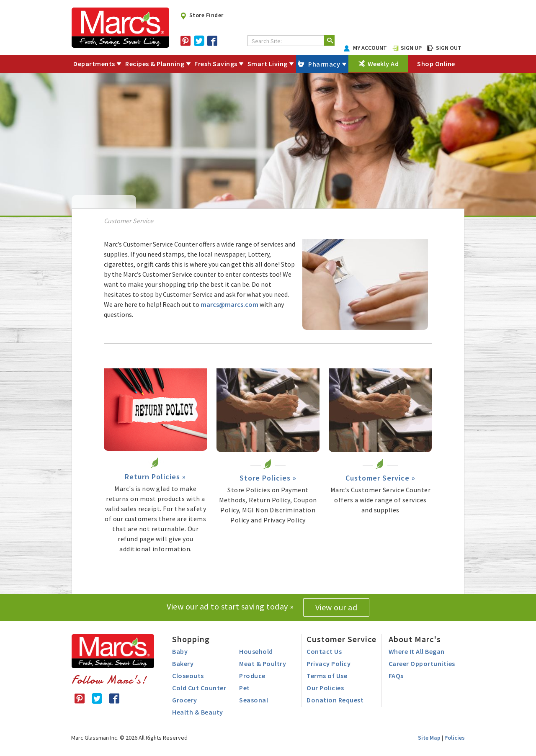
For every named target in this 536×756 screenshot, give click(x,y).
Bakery (183, 663)
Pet (245, 688)
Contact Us (324, 651)
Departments (94, 64)
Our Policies (325, 688)
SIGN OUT (444, 48)
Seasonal (254, 700)
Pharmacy (324, 64)
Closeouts (188, 676)
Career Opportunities (422, 663)
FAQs (396, 676)
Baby (180, 651)
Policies (455, 738)
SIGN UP (407, 48)
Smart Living (268, 64)
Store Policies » (268, 478)
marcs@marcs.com (229, 304)
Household (256, 651)
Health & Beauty (198, 712)
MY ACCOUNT (366, 48)
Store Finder (202, 15)
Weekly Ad (383, 64)
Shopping (191, 639)
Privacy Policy (329, 663)
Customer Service (341, 639)
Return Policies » (155, 477)
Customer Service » (380, 478)
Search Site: (267, 41)
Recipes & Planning (155, 64)
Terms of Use (327, 676)
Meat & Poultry (263, 663)
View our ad (336, 607)
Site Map (429, 738)
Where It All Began (417, 651)
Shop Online (436, 64)
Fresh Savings (216, 64)
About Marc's (415, 639)
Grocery (185, 700)
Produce (252, 676)
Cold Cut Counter (199, 688)
